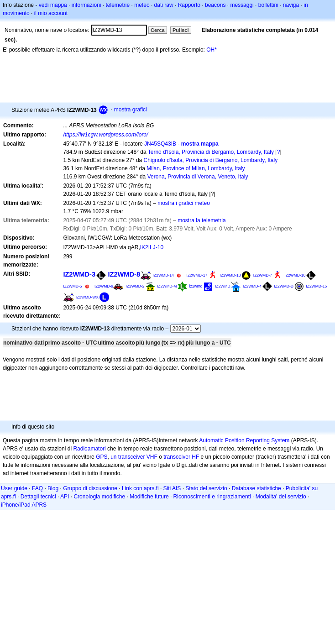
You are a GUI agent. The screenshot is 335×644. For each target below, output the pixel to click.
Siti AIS (172, 488)
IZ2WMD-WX (87, 297)
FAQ (37, 488)
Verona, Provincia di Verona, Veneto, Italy (198, 177)
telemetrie (118, 5)
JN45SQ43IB (160, 144)
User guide (14, 488)
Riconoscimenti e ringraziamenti (212, 497)
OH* (212, 50)
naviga (291, 5)
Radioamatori (89, 449)
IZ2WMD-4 (252, 286)
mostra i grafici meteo (184, 203)
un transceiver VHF (134, 457)
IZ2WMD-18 (230, 275)
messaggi (242, 5)
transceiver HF (181, 457)
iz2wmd (196, 286)
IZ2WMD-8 (124, 274)
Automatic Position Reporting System (244, 440)
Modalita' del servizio (281, 497)
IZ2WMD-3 (79, 274)
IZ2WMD (223, 286)
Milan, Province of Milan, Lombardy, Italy (196, 168)
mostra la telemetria (202, 220)
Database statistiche (256, 488)
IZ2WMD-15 (316, 286)
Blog (53, 488)
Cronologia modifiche (99, 497)
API (65, 497)
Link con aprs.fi (140, 488)
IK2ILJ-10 (152, 247)
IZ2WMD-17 (197, 275)
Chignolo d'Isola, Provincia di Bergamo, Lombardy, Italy (211, 160)
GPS (102, 457)
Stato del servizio (206, 488)
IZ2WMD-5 (72, 286)
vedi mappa (53, 5)
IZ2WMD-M (167, 286)
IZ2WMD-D (284, 286)
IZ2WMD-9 (104, 286)
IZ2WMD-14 (163, 275)
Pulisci (181, 30)
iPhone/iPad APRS (24, 505)
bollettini (268, 5)
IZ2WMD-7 (263, 275)
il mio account (51, 13)
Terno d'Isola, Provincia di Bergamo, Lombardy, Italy (211, 152)
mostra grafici (131, 110)
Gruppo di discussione (90, 488)
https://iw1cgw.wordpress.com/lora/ (105, 135)
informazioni (86, 5)
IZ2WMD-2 (135, 286)
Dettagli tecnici (38, 497)
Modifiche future (149, 497)
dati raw (164, 5)
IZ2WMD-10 (295, 275)
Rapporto (189, 5)
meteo (142, 5)
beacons (215, 5)
